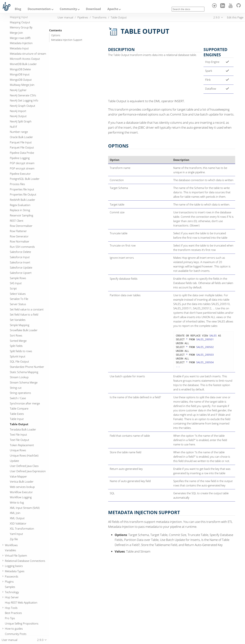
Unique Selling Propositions (22, 623)
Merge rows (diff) (20, 38)
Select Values (18, 294)
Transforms (99, 17)
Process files (17, 184)
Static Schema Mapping (24, 372)
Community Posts (16, 634)
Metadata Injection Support (67, 40)
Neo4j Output (18, 116)
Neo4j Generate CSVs (23, 95)
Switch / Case (18, 398)
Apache (113, 9)
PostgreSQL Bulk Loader (25, 179)
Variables (10, 550)
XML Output (17, 518)
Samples (10, 587)
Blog (18, 9)
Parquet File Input (21, 142)
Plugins (9, 582)
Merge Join (16, 33)
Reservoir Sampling (21, 215)
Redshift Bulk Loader (22, 200)
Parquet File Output (22, 147)
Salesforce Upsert (21, 273)
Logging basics (14, 566)
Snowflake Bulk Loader (24, 330)
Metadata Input (19, 48)
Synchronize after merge (25, 403)
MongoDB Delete (20, 69)
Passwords (12, 576)
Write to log (17, 502)
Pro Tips (10, 618)
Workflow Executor (21, 492)
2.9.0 (217, 17)
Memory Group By (21, 27)
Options (56, 35)
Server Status (18, 304)
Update (14, 461)
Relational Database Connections (25, 561)
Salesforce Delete (20, 252)
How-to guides (14, 629)
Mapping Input (19, 17)
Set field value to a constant (27, 309)
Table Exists (17, 414)
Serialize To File (19, 299)
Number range (19, 132)
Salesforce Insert (20, 262)
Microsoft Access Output (25, 59)
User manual (65, 17)
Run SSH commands (22, 247)
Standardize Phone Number (27, 367)
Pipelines (83, 17)
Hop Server (12, 597)
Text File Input (18, 434)
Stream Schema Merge (24, 382)
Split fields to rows (21, 351)
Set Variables (18, 320)
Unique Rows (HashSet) (24, 455)
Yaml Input (16, 534)
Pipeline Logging (20, 158)
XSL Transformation (22, 528)
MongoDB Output (21, 80)
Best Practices (13, 613)
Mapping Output (20, 22)
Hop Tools (11, 608)
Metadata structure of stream (28, 54)
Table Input (17, 419)
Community (68, 9)
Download (93, 9)
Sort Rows (16, 335)
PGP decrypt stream (22, 163)
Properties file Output (23, 194)
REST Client (17, 221)
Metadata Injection (21, 43)
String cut (16, 388)
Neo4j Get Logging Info (24, 100)
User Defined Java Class (24, 466)
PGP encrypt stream (22, 168)
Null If (13, 127)
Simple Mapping (20, 325)
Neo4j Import (18, 111)
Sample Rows (18, 278)
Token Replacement (22, 445)
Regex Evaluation (20, 205)
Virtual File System (16, 555)
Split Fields (16, 346)
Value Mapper (18, 476)
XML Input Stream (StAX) (25, 508)
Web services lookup (22, 487)
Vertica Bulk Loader (22, 481)
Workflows (11, 545)
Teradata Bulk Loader (23, 429)
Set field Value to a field (24, 314)
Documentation (39, 9)
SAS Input (16, 283)
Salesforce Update (21, 267)
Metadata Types (15, 571)
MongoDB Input (20, 74)
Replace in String (20, 210)
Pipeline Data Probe (22, 153)
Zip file (14, 539)
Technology (12, 592)
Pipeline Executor (20, 174)
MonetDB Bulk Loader (23, 64)
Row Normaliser (20, 241)
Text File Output (19, 440)
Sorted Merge (18, 341)
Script (13, 288)
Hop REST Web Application (21, 602)
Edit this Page (235, 17)
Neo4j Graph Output (22, 106)
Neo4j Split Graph (21, 121)
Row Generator (19, 236)
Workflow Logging (21, 497)
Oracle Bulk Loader (21, 137)
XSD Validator (18, 523)
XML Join (15, 513)
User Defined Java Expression (28, 471)
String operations (20, 393)
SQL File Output (19, 361)
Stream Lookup (19, 377)
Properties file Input (22, 189)
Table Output (19, 424)
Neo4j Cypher (18, 90)
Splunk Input (18, 356)
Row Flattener (18, 231)
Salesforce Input (20, 257)
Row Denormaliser (21, 226)
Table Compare (19, 408)
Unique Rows (18, 450)
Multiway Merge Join (22, 85)
